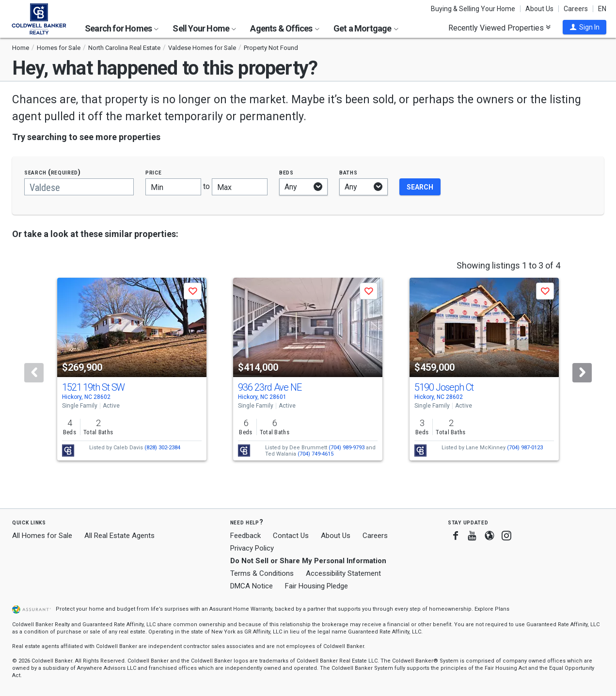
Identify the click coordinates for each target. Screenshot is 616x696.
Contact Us (291, 536)
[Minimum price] (173, 187)
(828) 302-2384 (162, 448)
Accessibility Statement (343, 573)
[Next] (582, 373)
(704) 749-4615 (316, 454)
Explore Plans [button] (492, 609)
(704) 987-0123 (525, 448)
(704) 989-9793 (347, 448)
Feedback (245, 536)
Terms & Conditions (262, 573)
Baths (348, 172)
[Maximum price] (240, 187)
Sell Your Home (204, 28)
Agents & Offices (284, 28)
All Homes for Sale (42, 536)
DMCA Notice (252, 586)
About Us (539, 9)
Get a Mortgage (366, 28)
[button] (584, 27)
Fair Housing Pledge (316, 586)
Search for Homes (122, 28)
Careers (576, 9)
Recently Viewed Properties (499, 28)
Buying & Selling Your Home (473, 9)
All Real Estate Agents (119, 536)
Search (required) (53, 172)
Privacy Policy (252, 548)
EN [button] (602, 9)
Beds (286, 172)
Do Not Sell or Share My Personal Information (308, 561)
